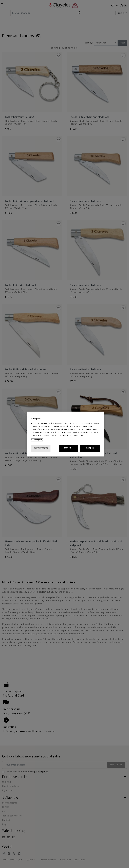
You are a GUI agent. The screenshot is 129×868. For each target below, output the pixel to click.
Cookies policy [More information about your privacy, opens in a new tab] (37, 440)
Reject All (90, 448)
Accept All (68, 448)
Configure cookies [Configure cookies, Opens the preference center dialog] (41, 448)
